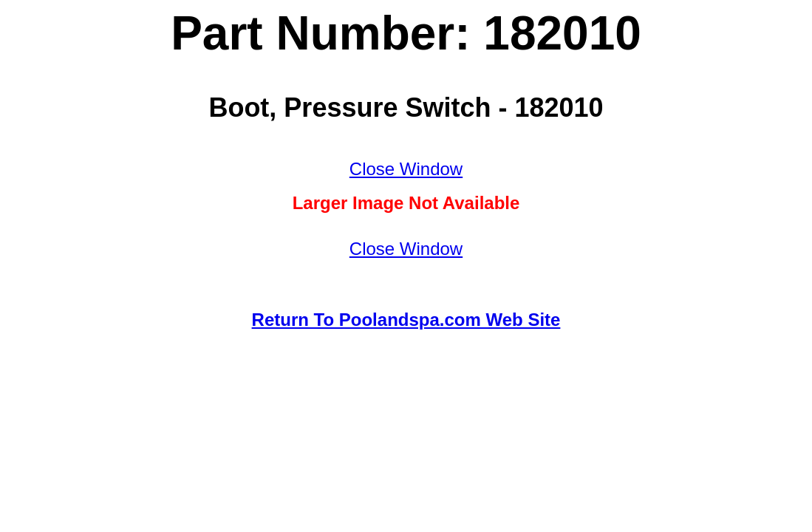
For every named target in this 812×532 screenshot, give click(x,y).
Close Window (406, 169)
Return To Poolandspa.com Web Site (406, 320)
